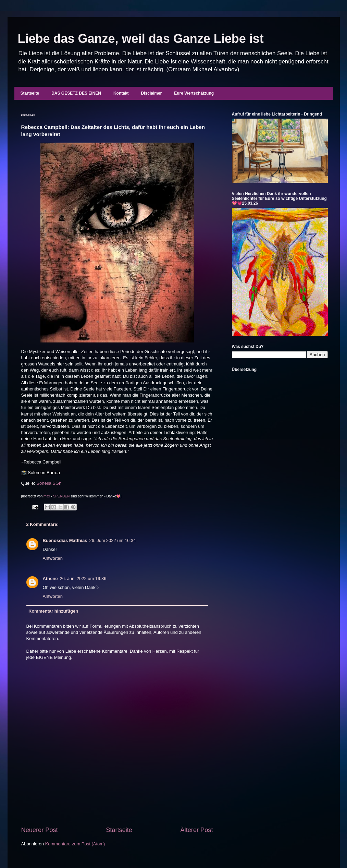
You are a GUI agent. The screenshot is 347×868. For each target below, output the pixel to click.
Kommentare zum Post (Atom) (75, 844)
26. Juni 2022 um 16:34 (113, 540)
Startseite (30, 93)
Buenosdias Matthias (65, 540)
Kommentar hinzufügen (53, 611)
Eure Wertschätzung (194, 93)
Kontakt (121, 93)
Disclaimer (152, 93)
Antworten (53, 558)
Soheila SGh (49, 483)
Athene (50, 578)
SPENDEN (61, 496)
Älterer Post (196, 830)
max (47, 496)
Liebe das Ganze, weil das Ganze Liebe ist (141, 39)
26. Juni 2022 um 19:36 (83, 578)
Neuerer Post (40, 830)
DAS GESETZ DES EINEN (76, 93)
